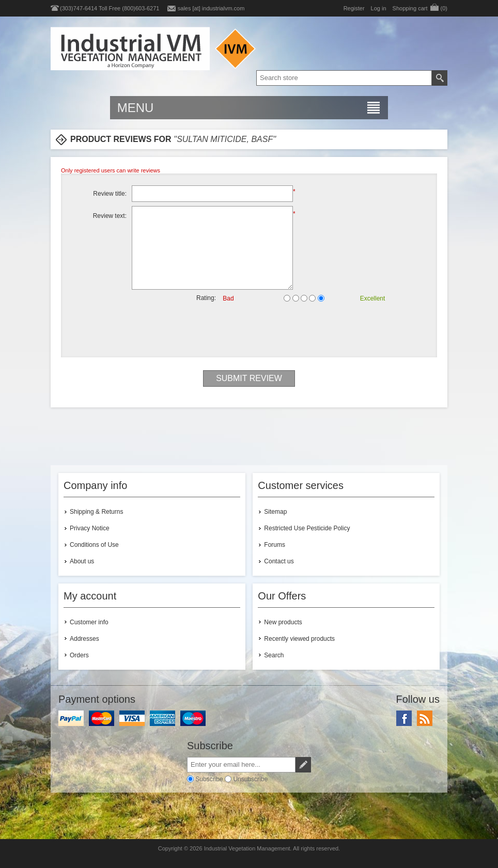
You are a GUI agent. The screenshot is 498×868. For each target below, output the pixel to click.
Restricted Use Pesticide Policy (307, 528)
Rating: (206, 298)
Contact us (279, 561)
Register (354, 8)
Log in (379, 8)
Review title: (110, 194)
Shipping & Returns (96, 512)
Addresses (84, 639)
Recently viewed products (299, 639)
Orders (79, 655)
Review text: (110, 216)
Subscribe (209, 779)
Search (274, 655)
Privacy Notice (90, 528)
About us (82, 561)
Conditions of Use (94, 545)
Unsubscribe (250, 779)
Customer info (89, 622)
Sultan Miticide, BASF (225, 139)
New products (283, 622)
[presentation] (249, 329)
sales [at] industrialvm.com (211, 8)
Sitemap (275, 512)
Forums (275, 545)
